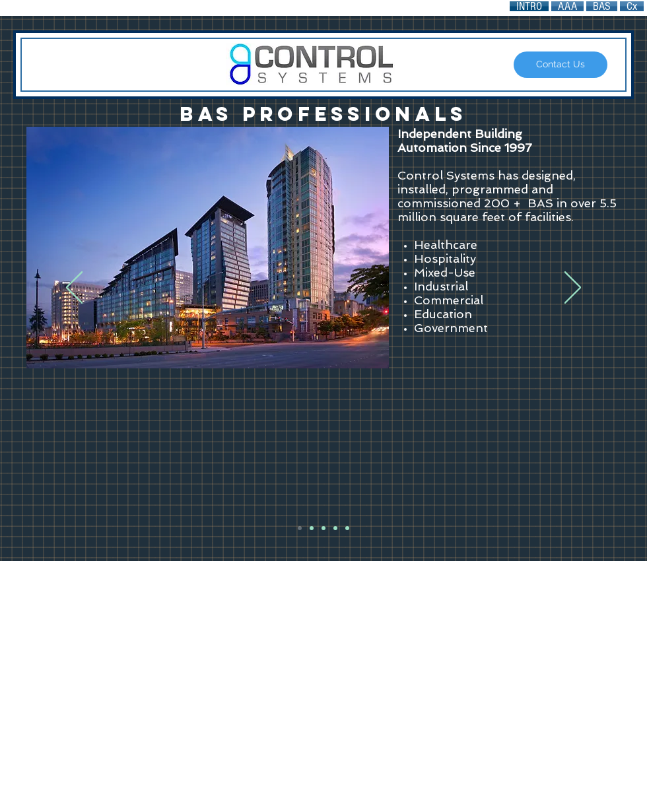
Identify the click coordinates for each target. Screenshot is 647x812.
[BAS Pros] (300, 528)
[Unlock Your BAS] (323, 528)
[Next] (573, 288)
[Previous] (74, 288)
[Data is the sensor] (335, 528)
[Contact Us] (561, 65)
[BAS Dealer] (347, 528)
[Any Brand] (312, 528)
